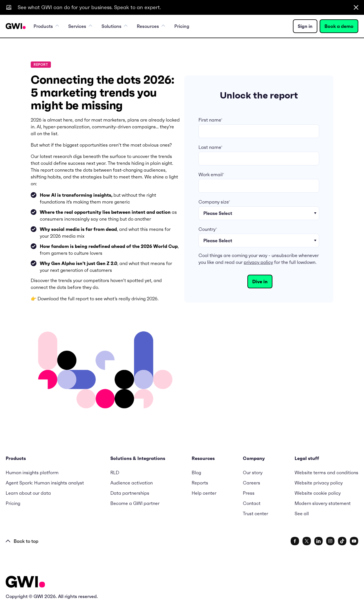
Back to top (22, 541)
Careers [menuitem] (252, 483)
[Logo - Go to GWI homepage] (25, 583)
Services (80, 26)
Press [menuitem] (249, 493)
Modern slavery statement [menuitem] (323, 503)
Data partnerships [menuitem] (130, 493)
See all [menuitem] (302, 513)
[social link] (295, 541)
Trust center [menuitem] (256, 513)
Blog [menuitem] (196, 473)
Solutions (115, 26)
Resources (151, 26)
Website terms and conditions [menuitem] (326, 473)
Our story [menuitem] (253, 473)
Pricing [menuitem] (182, 26)
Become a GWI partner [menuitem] (135, 503)
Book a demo (339, 26)
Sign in (305, 26)
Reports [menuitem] (200, 483)
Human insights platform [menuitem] (32, 473)
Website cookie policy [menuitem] (318, 493)
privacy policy (258, 262)
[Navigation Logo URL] (16, 26)
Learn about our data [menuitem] (28, 493)
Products (46, 26)
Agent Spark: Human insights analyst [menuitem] (45, 483)
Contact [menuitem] (252, 503)
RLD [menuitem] (115, 473)
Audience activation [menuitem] (132, 483)
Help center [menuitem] (204, 493)
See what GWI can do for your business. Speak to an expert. (89, 7)
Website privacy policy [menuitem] (319, 483)
